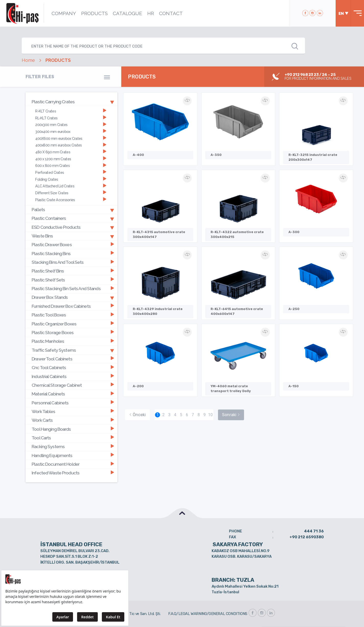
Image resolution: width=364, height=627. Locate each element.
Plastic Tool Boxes (73, 314)
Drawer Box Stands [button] (73, 297)
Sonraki (231, 414)
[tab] (71, 102)
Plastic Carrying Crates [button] (73, 101)
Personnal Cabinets (73, 402)
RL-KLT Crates (71, 118)
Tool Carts (73, 437)
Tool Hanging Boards (73, 428)
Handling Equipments (73, 454)
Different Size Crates (71, 193)
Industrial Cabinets (73, 376)
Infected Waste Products (73, 472)
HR (150, 13)
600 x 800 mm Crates (71, 166)
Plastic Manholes (73, 341)
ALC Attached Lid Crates (71, 186)
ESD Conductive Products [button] (73, 227)
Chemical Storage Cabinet (73, 384)
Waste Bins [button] (73, 236)
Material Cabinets (73, 393)
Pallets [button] (73, 209)
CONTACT (171, 13)
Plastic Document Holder (73, 463)
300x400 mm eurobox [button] (71, 132)
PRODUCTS (94, 13)
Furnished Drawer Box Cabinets (73, 306)
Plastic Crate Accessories (71, 199)
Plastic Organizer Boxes (73, 323)
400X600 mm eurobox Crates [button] (71, 138)
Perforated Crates (71, 172)
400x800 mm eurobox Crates (71, 145)
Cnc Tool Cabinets (73, 367)
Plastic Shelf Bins (73, 271)
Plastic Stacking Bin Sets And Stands (73, 288)
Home (28, 60)
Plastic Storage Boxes (73, 332)
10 (210, 414)
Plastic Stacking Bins (73, 253)
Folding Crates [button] (71, 179)
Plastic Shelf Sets (73, 279)
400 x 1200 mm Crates (71, 159)
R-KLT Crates (71, 111)
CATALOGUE (127, 13)
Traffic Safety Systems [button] (73, 349)
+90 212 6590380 (307, 536)
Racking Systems (73, 446)
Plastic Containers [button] (73, 218)
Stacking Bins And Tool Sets (73, 262)
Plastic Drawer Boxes (73, 244)
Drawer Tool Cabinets (73, 358)
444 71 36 (314, 530)
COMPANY (64, 13)
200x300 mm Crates (71, 125)
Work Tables (73, 411)
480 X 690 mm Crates (71, 152)
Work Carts (73, 419)
